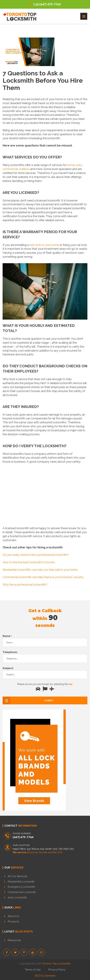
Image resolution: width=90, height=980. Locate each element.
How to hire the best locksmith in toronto (29, 562)
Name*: (7, 636)
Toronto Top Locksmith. (56, 964)
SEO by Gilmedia (45, 976)
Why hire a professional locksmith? (25, 585)
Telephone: (10, 652)
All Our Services (17, 876)
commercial (10, 169)
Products (13, 922)
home (71, 165)
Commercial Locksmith (22, 892)
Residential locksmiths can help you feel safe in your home (40, 570)
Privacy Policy (57, 970)
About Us (14, 916)
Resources (14, 940)
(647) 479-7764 (23, 837)
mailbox (24, 169)
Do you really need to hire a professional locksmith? (36, 555)
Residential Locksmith (21, 882)
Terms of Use (33, 970)
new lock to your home (44, 245)
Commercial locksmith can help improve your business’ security (43, 577)
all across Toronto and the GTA (37, 852)
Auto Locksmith (17, 898)
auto (79, 165)
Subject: (8, 668)
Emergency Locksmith (21, 887)
